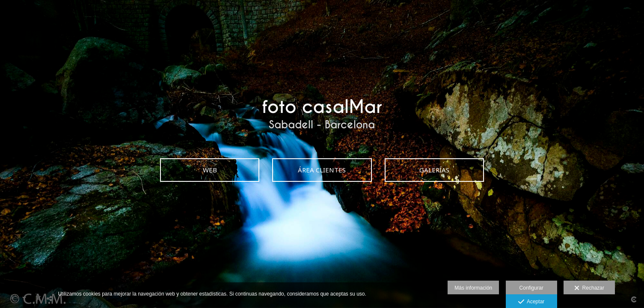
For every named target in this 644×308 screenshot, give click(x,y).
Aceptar (531, 302)
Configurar (531, 288)
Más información (473, 288)
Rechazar (589, 288)
